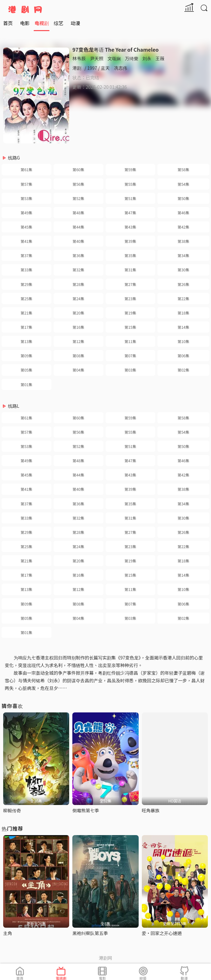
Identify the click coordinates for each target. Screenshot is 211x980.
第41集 (26, 241)
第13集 (26, 341)
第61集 (26, 169)
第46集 (183, 213)
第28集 (78, 284)
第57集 (26, 184)
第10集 (183, 341)
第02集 (183, 370)
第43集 (130, 227)
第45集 (26, 227)
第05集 (26, 370)
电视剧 (42, 23)
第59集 (130, 169)
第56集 (78, 184)
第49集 (26, 213)
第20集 (78, 313)
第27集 (130, 284)
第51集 (130, 198)
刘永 (147, 58)
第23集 (130, 299)
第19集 (130, 313)
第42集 (183, 227)
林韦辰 (79, 58)
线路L (14, 406)
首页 (8, 23)
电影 (25, 23)
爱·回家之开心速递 (162, 933)
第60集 (78, 169)
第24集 (78, 299)
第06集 (183, 356)
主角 (8, 933)
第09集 (26, 356)
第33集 (26, 270)
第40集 (78, 241)
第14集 (183, 327)
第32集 (78, 270)
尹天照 (96, 58)
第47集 (130, 213)
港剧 (77, 68)
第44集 (78, 227)
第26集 (183, 284)
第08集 (78, 356)
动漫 (76, 23)
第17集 (26, 327)
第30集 (183, 270)
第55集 (130, 184)
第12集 (78, 341)
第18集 (183, 313)
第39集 (130, 241)
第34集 (183, 255)
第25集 (26, 299)
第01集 (26, 384)
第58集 (183, 169)
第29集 (26, 284)
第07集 (130, 356)
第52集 (78, 198)
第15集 (130, 327)
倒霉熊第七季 (86, 810)
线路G (14, 158)
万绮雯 (132, 58)
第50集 (183, 198)
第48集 (78, 213)
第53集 (26, 198)
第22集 (183, 299)
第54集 (183, 184)
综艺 (58, 23)
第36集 (78, 255)
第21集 (26, 313)
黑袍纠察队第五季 (90, 933)
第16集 (78, 327)
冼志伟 (121, 68)
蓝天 (105, 68)
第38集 (183, 241)
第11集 (130, 341)
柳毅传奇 (12, 810)
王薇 (160, 58)
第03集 (130, 370)
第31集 (130, 270)
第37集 (26, 255)
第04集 (78, 370)
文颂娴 (114, 58)
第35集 (130, 255)
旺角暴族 (151, 810)
